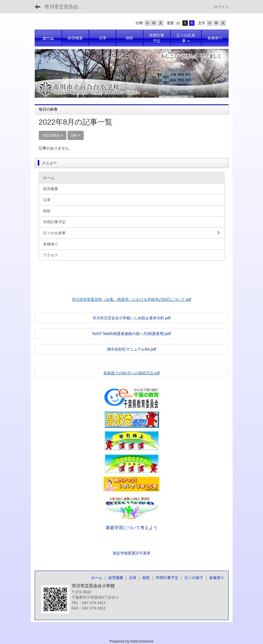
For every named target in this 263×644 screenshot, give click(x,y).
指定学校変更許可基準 (132, 553)
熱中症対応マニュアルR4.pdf (131, 349)
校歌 (146, 578)
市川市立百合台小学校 (67, 7)
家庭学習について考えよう (132, 528)
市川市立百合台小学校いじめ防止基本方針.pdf (131, 318)
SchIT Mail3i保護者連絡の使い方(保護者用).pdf (131, 334)
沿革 (133, 578)
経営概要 (116, 578)
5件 (76, 135)
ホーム (97, 578)
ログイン (221, 7)
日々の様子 (194, 578)
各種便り (217, 578)
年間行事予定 (167, 578)
